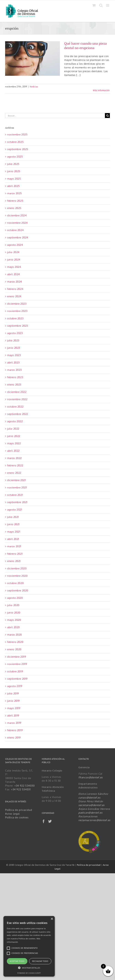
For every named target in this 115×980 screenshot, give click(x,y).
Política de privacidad (19, 810)
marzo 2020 (15, 635)
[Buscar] (107, 116)
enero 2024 (14, 296)
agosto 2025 (15, 157)
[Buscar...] (55, 116)
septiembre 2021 (17, 502)
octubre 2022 (15, 407)
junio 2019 (14, 701)
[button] (29, 968)
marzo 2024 (15, 282)
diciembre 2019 (17, 657)
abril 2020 (14, 627)
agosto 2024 (15, 245)
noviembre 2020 (17, 576)
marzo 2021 (14, 546)
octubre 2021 (15, 495)
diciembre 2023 (17, 304)
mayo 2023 (14, 355)
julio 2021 (13, 517)
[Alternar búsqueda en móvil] (101, 5)
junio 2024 (14, 260)
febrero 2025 (15, 201)
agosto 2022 (15, 421)
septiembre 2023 (18, 326)
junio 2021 (13, 524)
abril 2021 (13, 539)
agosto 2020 (15, 598)
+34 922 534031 (21, 789)
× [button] (52, 919)
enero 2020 (14, 649)
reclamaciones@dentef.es (94, 820)
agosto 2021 (15, 510)
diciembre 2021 (17, 480)
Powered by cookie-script (29, 973)
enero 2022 (14, 473)
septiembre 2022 (18, 414)
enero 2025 (14, 208)
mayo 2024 (14, 267)
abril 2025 (14, 186)
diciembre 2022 (17, 392)
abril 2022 (13, 451)
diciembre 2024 (17, 215)
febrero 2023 (15, 377)
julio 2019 (13, 693)
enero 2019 (14, 738)
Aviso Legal (12, 814)
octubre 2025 (15, 142)
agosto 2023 (15, 333)
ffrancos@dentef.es (91, 777)
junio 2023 (14, 348)
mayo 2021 (14, 532)
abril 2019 (13, 716)
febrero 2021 (15, 554)
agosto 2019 (15, 686)
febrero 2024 (15, 289)
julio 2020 (13, 605)
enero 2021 (14, 561)
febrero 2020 (15, 642)
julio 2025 (13, 164)
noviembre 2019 (17, 664)
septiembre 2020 (18, 590)
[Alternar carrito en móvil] (94, 5)
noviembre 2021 (17, 488)
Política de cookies (17, 817)
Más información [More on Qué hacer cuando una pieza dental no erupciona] (101, 90)
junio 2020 (14, 613)
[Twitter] (50, 821)
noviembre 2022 (17, 399)
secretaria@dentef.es (91, 805)
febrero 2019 (15, 730)
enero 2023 (14, 385)
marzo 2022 (14, 458)
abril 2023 (13, 362)
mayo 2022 (14, 443)
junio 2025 (14, 171)
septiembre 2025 (18, 149)
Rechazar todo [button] (40, 961)
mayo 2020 (14, 620)
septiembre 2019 (17, 679)
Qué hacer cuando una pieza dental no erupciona (85, 46)
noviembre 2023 (17, 311)
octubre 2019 (15, 671)
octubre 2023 (15, 318)
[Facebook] (44, 821)
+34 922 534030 (24, 786)
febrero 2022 (15, 465)
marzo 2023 (14, 370)
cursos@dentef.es (89, 798)
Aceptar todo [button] (17, 961)
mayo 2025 (14, 179)
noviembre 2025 (17, 135)
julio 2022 (13, 429)
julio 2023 (13, 340)
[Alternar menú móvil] (108, 5)
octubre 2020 (15, 583)
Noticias (34, 87)
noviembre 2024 (17, 223)
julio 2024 (13, 252)
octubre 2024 (15, 230)
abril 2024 (14, 274)
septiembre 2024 (18, 237)
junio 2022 (14, 436)
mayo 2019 (14, 708)
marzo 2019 (14, 723)
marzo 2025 (15, 193)
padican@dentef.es (90, 813)
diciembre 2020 (17, 568)
